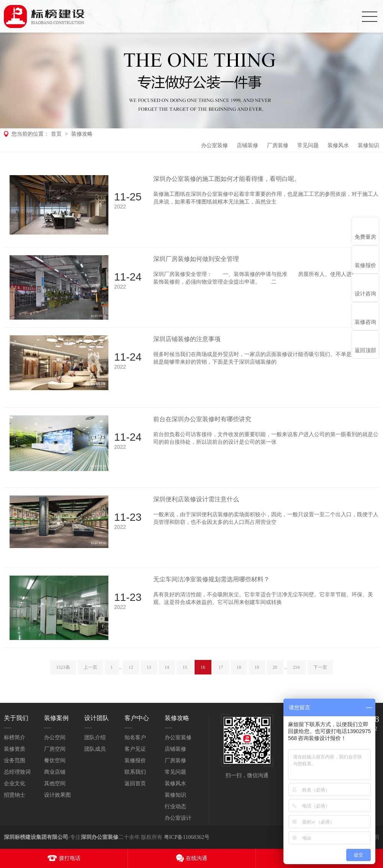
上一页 (90, 674)
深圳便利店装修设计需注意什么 (196, 499)
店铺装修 (247, 145)
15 (185, 674)
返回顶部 (365, 350)
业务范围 (15, 761)
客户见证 (135, 749)
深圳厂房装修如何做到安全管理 (196, 259)
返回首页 (135, 783)
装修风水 (338, 145)
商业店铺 (55, 772)
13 (149, 674)
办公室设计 (178, 818)
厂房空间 (55, 749)
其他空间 (55, 783)
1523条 (63, 674)
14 (167, 674)
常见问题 (308, 145)
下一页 (320, 674)
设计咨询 (365, 294)
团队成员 (95, 749)
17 (221, 674)
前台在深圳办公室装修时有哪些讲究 (202, 419)
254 (296, 674)
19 (257, 674)
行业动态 (175, 806)
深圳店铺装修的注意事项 (187, 339)
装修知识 (368, 145)
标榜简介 (15, 738)
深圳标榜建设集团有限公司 (36, 837)
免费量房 (365, 237)
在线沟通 (196, 858)
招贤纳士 (15, 795)
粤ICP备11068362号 (187, 837)
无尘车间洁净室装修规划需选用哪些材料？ (211, 579)
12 (131, 674)
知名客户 (135, 738)
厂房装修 (278, 145)
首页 (56, 134)
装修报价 (135, 761)
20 (275, 674)
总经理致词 (17, 772)
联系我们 (135, 772)
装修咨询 (365, 322)
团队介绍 (95, 738)
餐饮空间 (55, 761)
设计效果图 (57, 795)
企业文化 (15, 783)
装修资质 (15, 749)
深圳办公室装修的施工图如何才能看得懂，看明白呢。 (227, 179)
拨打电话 (70, 858)
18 (239, 674)
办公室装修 (214, 145)
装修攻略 (82, 134)
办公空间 (55, 738)
